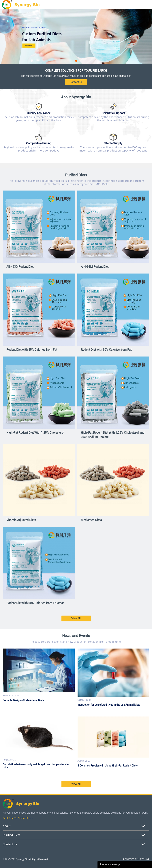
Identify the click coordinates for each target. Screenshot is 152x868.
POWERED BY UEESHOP (136, 859)
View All (76, 618)
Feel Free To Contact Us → (18, 818)
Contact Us (76, 82)
